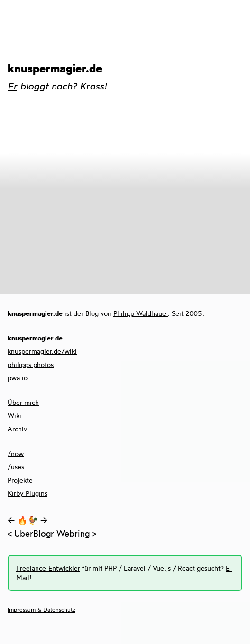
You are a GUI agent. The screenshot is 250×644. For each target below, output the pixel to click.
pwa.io (18, 378)
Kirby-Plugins (28, 493)
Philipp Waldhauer (141, 313)
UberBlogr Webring (52, 533)
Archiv (17, 429)
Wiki (14, 416)
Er (12, 86)
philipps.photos (31, 364)
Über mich (23, 402)
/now (16, 453)
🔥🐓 (28, 520)
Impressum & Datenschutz (42, 610)
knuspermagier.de (55, 68)
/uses (16, 467)
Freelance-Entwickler (48, 568)
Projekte (20, 480)
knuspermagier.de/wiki (42, 351)
